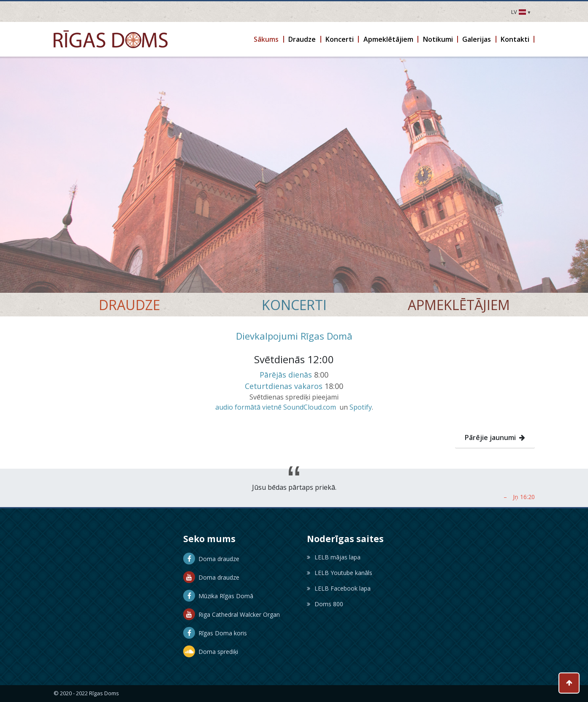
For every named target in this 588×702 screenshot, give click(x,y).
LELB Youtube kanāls (340, 573)
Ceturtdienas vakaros (284, 386)
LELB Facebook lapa (339, 588)
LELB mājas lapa (334, 557)
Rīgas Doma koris (215, 633)
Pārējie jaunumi (495, 437)
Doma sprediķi (211, 652)
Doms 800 (325, 604)
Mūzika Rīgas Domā (218, 596)
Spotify (361, 407)
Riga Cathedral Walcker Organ (232, 614)
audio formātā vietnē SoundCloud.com (276, 407)
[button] (267, 39)
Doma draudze (211, 559)
